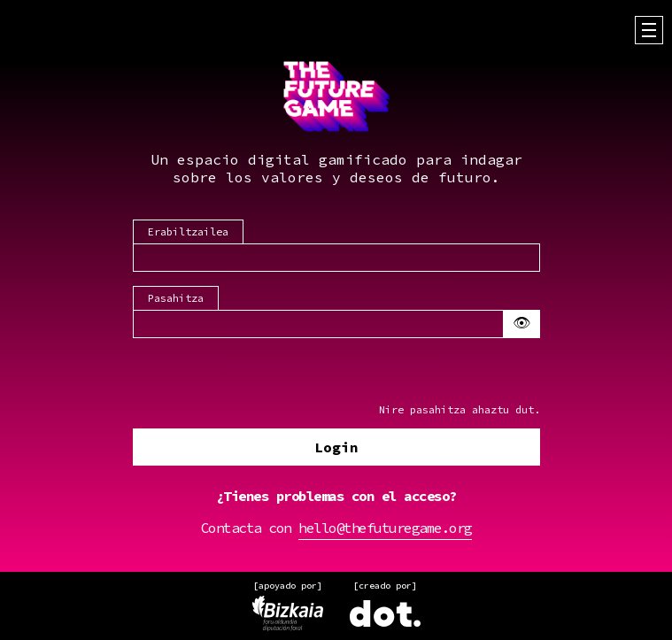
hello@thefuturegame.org (385, 528)
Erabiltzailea (188, 232)
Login (336, 448)
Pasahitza (176, 299)
